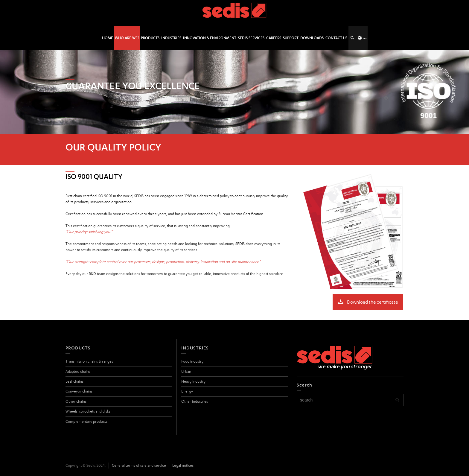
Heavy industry (193, 381)
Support (291, 38)
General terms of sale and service (139, 465)
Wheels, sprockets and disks (88, 411)
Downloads (312, 38)
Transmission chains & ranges (89, 361)
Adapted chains (78, 371)
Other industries (195, 401)
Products (150, 38)
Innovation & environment (210, 38)
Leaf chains (74, 381)
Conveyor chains (79, 391)
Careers (274, 38)
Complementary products (86, 421)
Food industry (192, 361)
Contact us (336, 38)
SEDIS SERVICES (251, 38)
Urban (186, 371)
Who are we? (127, 38)
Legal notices (183, 465)
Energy (187, 391)
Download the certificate (368, 302)
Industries (171, 38)
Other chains (76, 401)
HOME (108, 38)
